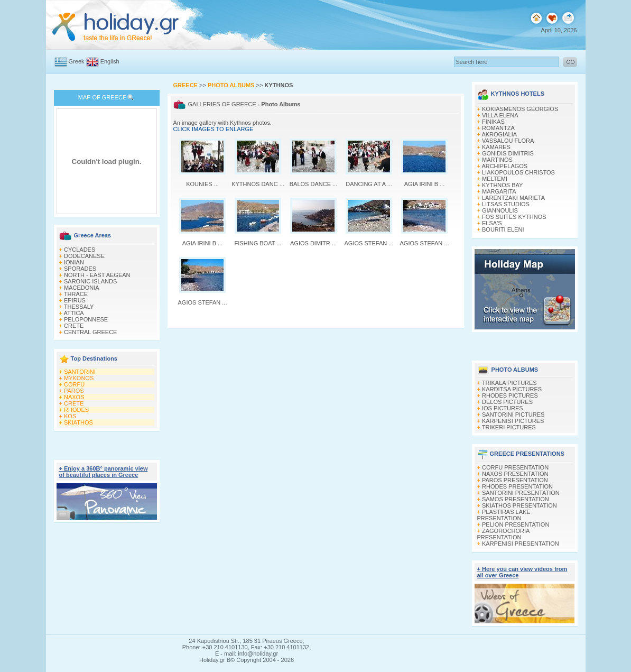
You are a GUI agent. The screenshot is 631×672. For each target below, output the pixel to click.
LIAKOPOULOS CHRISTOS (518, 172)
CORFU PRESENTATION (515, 467)
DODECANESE (84, 256)
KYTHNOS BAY (502, 185)
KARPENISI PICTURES (513, 421)
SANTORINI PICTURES (513, 415)
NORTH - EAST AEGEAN (97, 275)
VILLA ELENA (500, 115)
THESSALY (79, 307)
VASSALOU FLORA (508, 141)
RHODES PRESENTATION (517, 486)
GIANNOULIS (500, 210)
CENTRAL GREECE (90, 332)
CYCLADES (80, 250)
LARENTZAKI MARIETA (513, 198)
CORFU (74, 384)
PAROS (74, 391)
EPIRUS (75, 300)
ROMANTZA (498, 128)
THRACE (76, 294)
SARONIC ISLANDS (90, 281)
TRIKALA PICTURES (509, 383)
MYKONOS (79, 378)
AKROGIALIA (499, 134)
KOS (70, 416)
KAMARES (496, 147)
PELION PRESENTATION (516, 524)
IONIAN (74, 262)
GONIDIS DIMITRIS (508, 153)
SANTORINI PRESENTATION (521, 493)
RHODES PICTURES (510, 395)
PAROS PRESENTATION (515, 480)
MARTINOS (497, 160)
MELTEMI (495, 179)
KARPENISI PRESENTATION (521, 544)
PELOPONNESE (86, 319)
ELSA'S (492, 223)
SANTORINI (80, 372)
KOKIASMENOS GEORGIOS (520, 109)
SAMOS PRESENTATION (516, 499)
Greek (77, 61)
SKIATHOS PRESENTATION (519, 505)
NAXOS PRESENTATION (515, 474)
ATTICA (73, 313)
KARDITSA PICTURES (512, 389)
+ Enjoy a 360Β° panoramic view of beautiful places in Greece (104, 472)
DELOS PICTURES (507, 402)
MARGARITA (499, 191)
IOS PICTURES (503, 408)
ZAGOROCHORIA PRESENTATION (503, 534)
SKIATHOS (78, 422)
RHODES (76, 410)
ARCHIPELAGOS (504, 166)
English (110, 61)
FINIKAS (493, 122)
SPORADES (80, 269)
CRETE (74, 326)
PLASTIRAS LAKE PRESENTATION (504, 515)
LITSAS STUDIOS (506, 204)
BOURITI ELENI (503, 229)
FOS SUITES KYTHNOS (514, 217)
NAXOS (74, 397)
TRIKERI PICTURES (509, 427)
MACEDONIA (82, 288)
